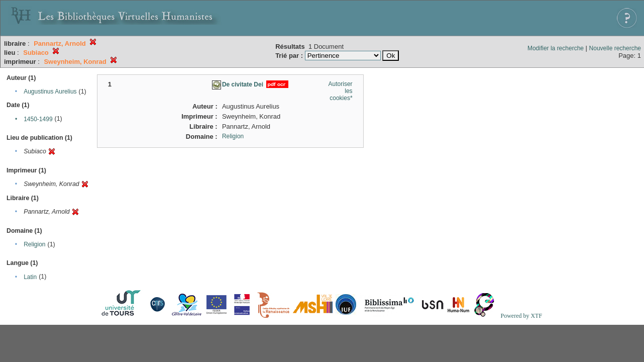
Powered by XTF (521, 316)
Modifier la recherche (556, 48)
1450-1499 (38, 119)
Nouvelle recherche (615, 48)
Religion (34, 244)
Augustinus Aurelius (50, 92)
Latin (30, 277)
